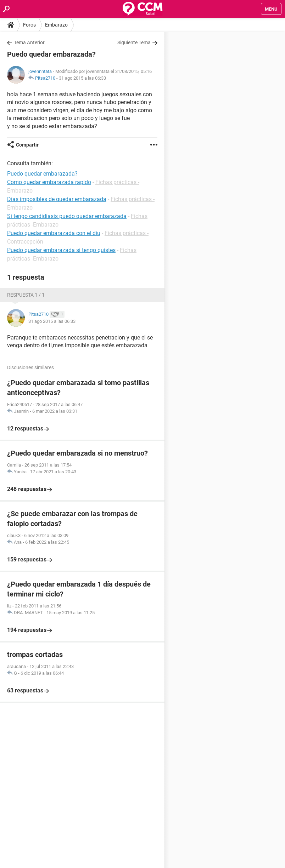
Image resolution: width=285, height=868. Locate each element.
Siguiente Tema (134, 42)
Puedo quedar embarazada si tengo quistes (61, 250)
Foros (29, 25)
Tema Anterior (29, 42)
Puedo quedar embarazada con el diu (54, 233)
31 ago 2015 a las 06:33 (82, 78)
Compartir (27, 145)
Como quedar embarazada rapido (49, 182)
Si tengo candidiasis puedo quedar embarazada (67, 216)
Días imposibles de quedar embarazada (57, 199)
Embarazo (56, 25)
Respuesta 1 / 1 (26, 295)
